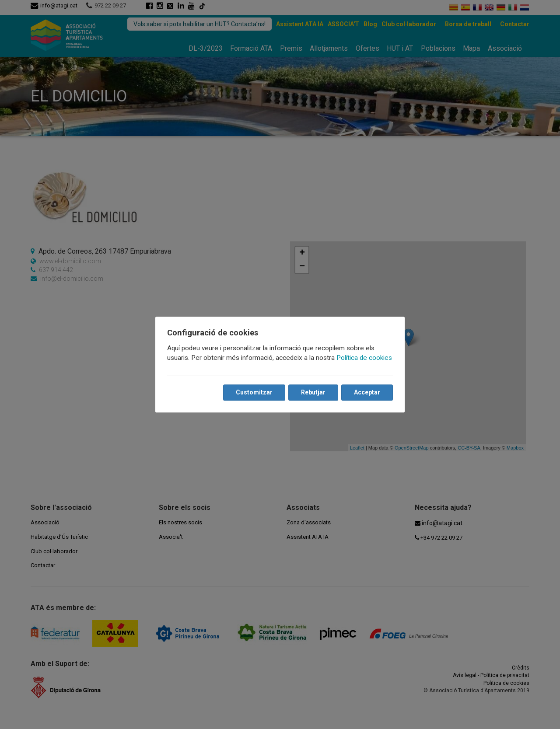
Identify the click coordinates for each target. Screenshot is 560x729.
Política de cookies (365, 358)
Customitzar (254, 392)
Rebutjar (313, 392)
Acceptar (367, 392)
